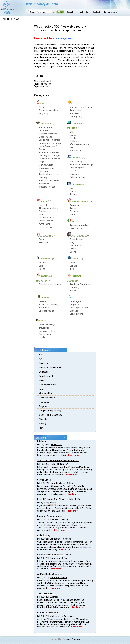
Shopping (44, 419)
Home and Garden (48, 385)
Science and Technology (51, 415)
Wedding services (47, 187)
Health (42, 380)
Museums (74, 174)
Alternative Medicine (49, 208)
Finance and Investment (50, 143)
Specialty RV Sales (46, 593)
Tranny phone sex (42, 84)
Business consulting (59, 519)
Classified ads (45, 137)
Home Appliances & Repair (62, 483)
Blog (72, 242)
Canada (73, 266)
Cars (41, 266)
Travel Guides (45, 328)
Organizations (76, 314)
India (72, 269)
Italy (41, 389)
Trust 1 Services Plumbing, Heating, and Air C (58, 460)
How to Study (76, 161)
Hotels (42, 337)
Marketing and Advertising (62, 616)
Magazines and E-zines (81, 107)
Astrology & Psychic (79, 308)
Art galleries (75, 110)
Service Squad (44, 480)
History (73, 171)
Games (73, 135)
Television (74, 194)
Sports (73, 252)
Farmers (74, 211)
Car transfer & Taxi (59, 558)
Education (44, 372)
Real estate (44, 171)
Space (73, 291)
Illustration (75, 113)
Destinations (45, 334)
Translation (44, 184)
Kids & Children (46, 393)
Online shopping (46, 311)
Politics (73, 249)
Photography (76, 117)
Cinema (73, 191)
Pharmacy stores (47, 218)
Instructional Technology (81, 165)
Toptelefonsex (41, 86)
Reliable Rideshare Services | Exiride (54, 555)
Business (43, 363)
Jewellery (43, 301)
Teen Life (43, 242)
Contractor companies (60, 539)
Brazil (72, 263)
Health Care (56, 445)
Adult (42, 355)
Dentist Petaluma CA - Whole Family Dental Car (59, 499)
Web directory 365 (11, 19)
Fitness (42, 214)
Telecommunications (49, 181)
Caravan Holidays (47, 325)
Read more (74, 455)
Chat (72, 132)
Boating (43, 263)
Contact (96, 12)
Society (43, 424)
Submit (70, 12)
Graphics (74, 138)
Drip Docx (42, 441)
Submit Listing (111, 12)
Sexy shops (44, 113)
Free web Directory (71, 639)
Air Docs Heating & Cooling (50, 574)
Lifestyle (74, 311)
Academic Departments (81, 284)
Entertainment (46, 376)
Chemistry (75, 287)
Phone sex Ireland (42, 81)
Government (76, 246)
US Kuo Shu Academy (47, 613)
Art (41, 359)
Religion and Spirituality (50, 411)
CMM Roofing (44, 535)
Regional (43, 406)
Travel (42, 428)
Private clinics (45, 227)
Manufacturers (46, 165)
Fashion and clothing (48, 305)
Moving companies (48, 168)
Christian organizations (50, 284)
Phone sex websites (48, 110)
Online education (78, 177)
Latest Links (83, 12)
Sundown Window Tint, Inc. (50, 516)
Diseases (43, 211)
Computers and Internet (50, 367)
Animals (74, 208)
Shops (73, 214)
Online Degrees (77, 168)
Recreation (44, 402)
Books (73, 188)
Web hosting (76, 151)
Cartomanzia (76, 228)
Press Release (77, 239)
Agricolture (75, 205)
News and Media (47, 398)
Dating (42, 107)
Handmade (44, 308)
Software (74, 141)
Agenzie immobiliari (79, 225)
